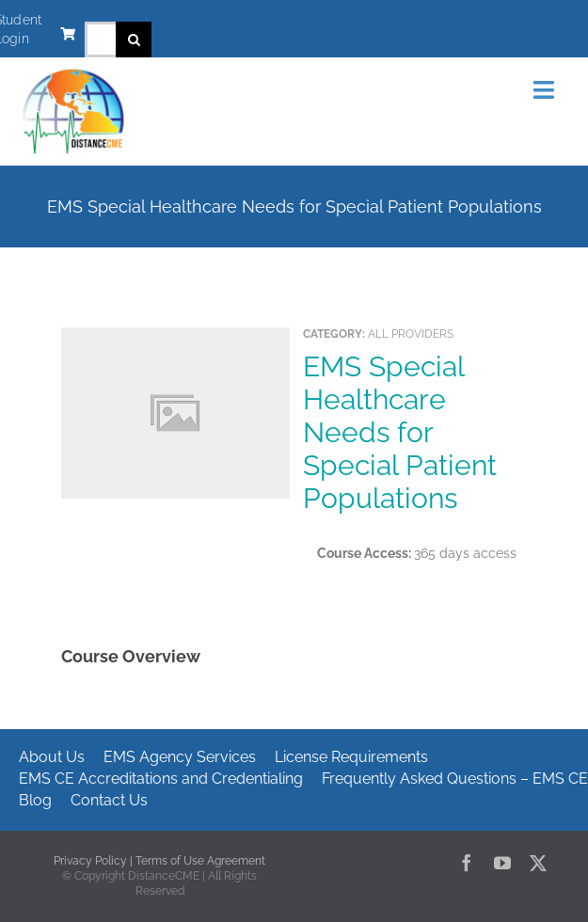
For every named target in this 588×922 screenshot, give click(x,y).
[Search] (134, 40)
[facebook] (467, 863)
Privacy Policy (90, 861)
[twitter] (538, 863)
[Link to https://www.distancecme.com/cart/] (68, 34)
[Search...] (100, 40)
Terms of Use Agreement (200, 861)
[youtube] (502, 863)
